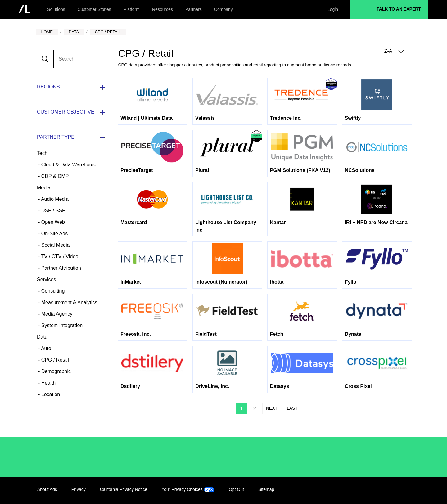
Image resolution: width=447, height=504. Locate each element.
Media (44, 188)
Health (48, 383)
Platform (132, 9)
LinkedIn (368, 491)
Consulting (52, 291)
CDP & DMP (54, 176)
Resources (163, 9)
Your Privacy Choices (188, 489)
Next (272, 408)
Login (333, 9)
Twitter (393, 491)
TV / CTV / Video (59, 256)
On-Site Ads (54, 234)
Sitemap (266, 489)
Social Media (55, 245)
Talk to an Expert (399, 9)
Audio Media (54, 199)
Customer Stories (94, 9)
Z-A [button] (394, 51)
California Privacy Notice (124, 489)
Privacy (79, 489)
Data (42, 337)
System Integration (61, 325)
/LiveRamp (58, 457)
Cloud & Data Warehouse (68, 165)
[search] (80, 59)
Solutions (56, 9)
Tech (42, 153)
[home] (24, 9)
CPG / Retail (54, 360)
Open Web (52, 222)
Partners (194, 9)
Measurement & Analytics (68, 302)
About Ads (47, 489)
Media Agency (56, 314)
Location (50, 394)
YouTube (406, 491)
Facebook (380, 491)
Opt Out (236, 489)
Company (223, 9)
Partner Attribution (60, 268)
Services (46, 279)
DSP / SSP (52, 211)
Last (292, 408)
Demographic (55, 371)
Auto (45, 348)
